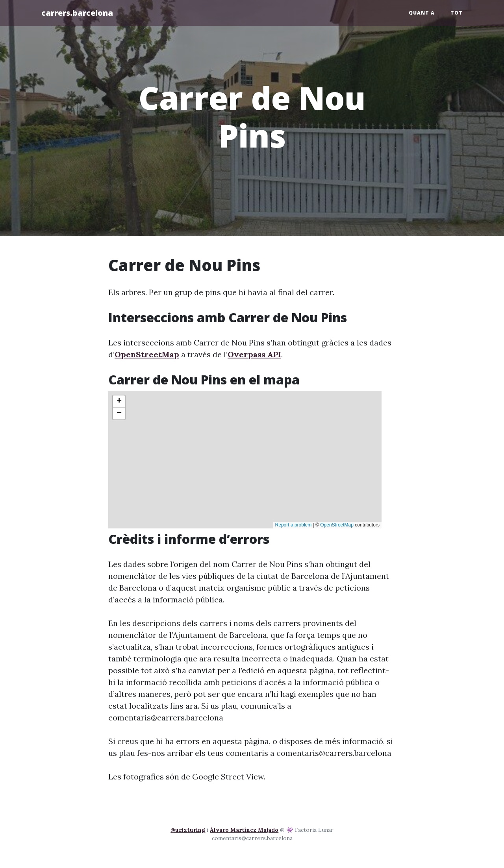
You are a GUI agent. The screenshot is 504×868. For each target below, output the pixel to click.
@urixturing (188, 830)
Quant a (422, 13)
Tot (457, 13)
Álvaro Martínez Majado (244, 830)
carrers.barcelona (77, 13)
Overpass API (254, 354)
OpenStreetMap (147, 354)
